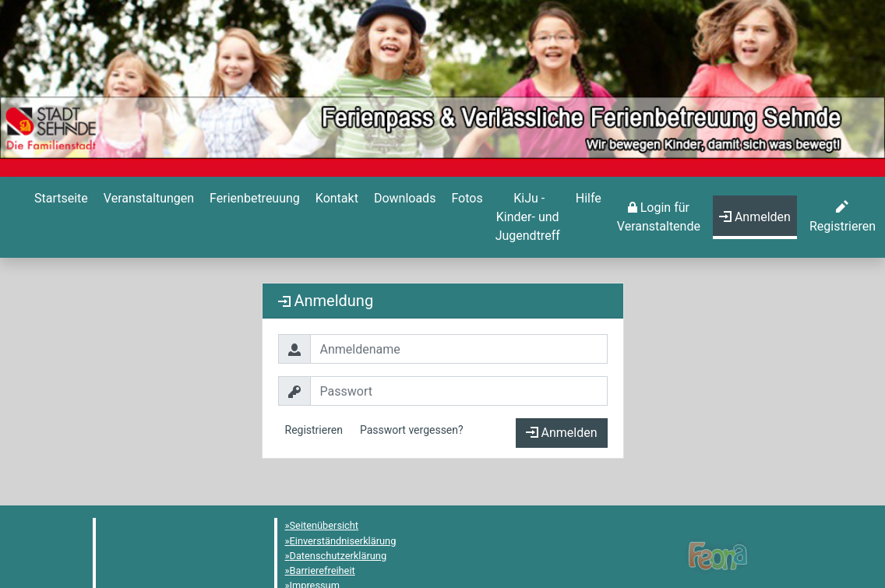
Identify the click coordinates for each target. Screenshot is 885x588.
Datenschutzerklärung (338, 556)
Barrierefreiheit (323, 570)
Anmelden (562, 433)
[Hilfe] (465, 199)
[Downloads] (403, 199)
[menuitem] (60, 217)
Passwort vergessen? (412, 430)
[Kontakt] (335, 199)
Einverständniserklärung (343, 541)
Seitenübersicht (324, 525)
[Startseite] (60, 199)
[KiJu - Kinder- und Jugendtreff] (528, 217)
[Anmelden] (659, 217)
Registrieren (314, 430)
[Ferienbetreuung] (253, 199)
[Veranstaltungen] (147, 199)
